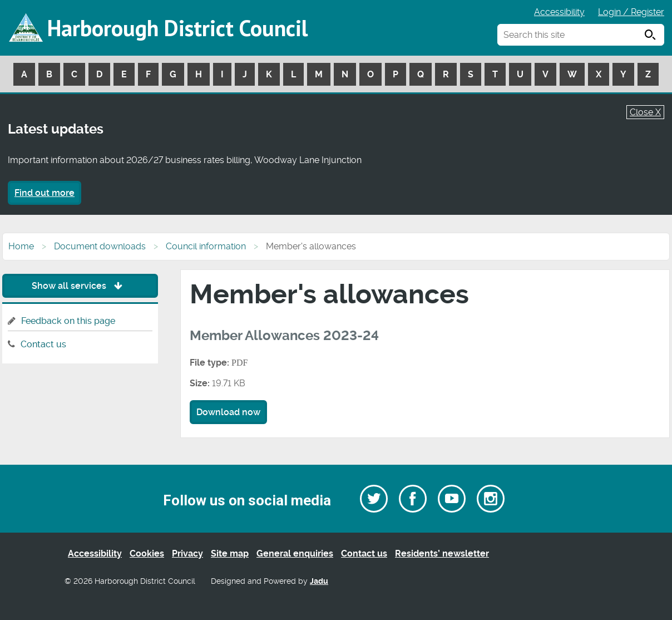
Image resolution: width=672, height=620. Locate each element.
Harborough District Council (177, 28)
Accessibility (559, 12)
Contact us (43, 344)
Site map (230, 553)
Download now (228, 412)
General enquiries (295, 553)
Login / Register (631, 12)
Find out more (45, 193)
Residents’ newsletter (442, 553)
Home (21, 246)
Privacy (187, 553)
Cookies (147, 553)
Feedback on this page (68, 321)
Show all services (80, 286)
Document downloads (100, 246)
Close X (645, 112)
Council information (206, 246)
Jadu (319, 581)
